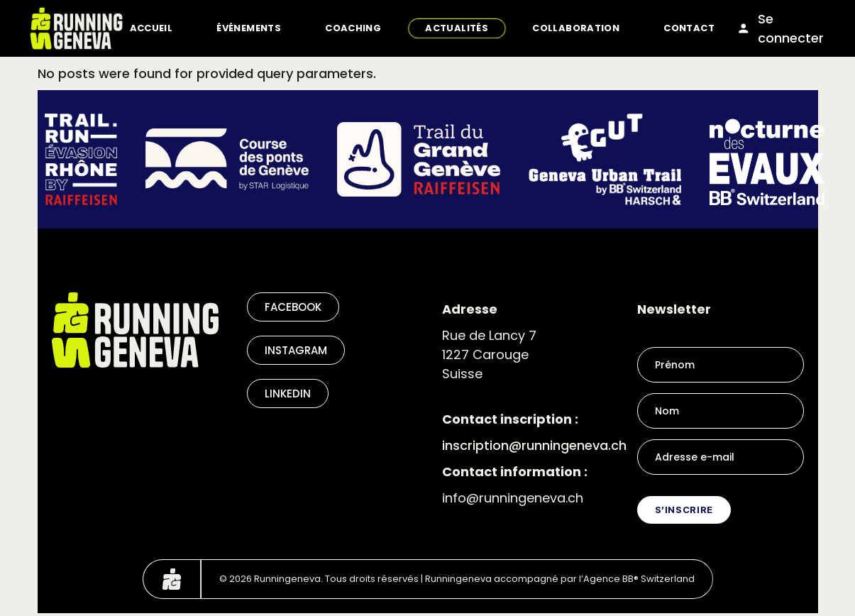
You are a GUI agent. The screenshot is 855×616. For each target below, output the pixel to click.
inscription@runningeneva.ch (534, 445)
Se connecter (780, 28)
